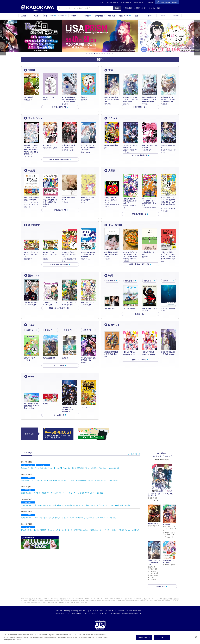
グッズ (163, 16)
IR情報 (67, 606)
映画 (111, 276)
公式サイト (111, 281)
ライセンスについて (97, 606)
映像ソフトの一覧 (139, 360)
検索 (117, 8)
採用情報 (74, 606)
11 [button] (113, 54)
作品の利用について (63, 609)
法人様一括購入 (120, 606)
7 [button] (103, 54)
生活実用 (113, 16)
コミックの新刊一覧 (139, 155)
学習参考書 (100, 16)
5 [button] (97, 54)
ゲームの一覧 (59, 415)
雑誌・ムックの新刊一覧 (59, 308)
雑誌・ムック (35, 276)
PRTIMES (43, 465)
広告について (83, 606)
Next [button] (197, 38)
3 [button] (92, 54)
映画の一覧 (139, 314)
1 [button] (87, 54)
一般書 (75, 16)
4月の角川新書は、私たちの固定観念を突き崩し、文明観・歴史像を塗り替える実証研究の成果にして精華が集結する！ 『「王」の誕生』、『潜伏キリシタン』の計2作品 (80, 530)
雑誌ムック (125, 16)
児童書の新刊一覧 (139, 214)
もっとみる (161, 582)
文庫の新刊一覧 (139, 107)
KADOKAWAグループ (135, 606)
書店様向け (109, 606)
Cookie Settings (144, 638)
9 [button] (108, 54)
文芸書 (25, 16)
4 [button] (95, 54)
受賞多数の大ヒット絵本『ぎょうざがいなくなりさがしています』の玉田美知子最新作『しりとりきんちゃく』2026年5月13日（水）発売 (68, 518)
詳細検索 (128, 8)
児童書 (87, 16)
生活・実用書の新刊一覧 (139, 264)
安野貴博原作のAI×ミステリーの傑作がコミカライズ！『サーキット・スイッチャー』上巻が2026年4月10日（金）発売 (62, 493)
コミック (62, 16)
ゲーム (150, 16)
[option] (100, 36)
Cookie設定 (117, 609)
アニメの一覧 (59, 366)
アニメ (32, 325)
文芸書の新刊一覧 (59, 107)
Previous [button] (3, 38)
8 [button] (105, 54)
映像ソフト (114, 325)
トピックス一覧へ (132, 454)
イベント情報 (155, 8)
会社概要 (59, 606)
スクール (175, 16)
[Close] (196, 637)
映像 (138, 16)
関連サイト (139, 2)
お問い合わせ (77, 609)
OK (162, 638)
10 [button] (110, 54)
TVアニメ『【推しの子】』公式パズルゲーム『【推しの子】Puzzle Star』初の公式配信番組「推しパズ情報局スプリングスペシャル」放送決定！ (71, 468)
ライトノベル (50, 16)
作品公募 (150, 2)
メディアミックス (28, 465)
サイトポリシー (105, 609)
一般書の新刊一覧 (59, 210)
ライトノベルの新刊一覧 (59, 159)
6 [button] (100, 54)
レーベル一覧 (127, 2)
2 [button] (90, 54)
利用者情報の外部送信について (133, 609)
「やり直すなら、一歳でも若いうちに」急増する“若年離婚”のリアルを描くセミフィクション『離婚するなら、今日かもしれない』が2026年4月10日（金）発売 (76, 505)
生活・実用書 (115, 225)
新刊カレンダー (140, 8)
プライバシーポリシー (91, 609)
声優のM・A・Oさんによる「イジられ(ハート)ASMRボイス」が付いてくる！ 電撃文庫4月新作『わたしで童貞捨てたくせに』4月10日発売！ (70, 480)
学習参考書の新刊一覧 (59, 264)
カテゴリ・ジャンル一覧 (110, 2)
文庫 (111, 70)
